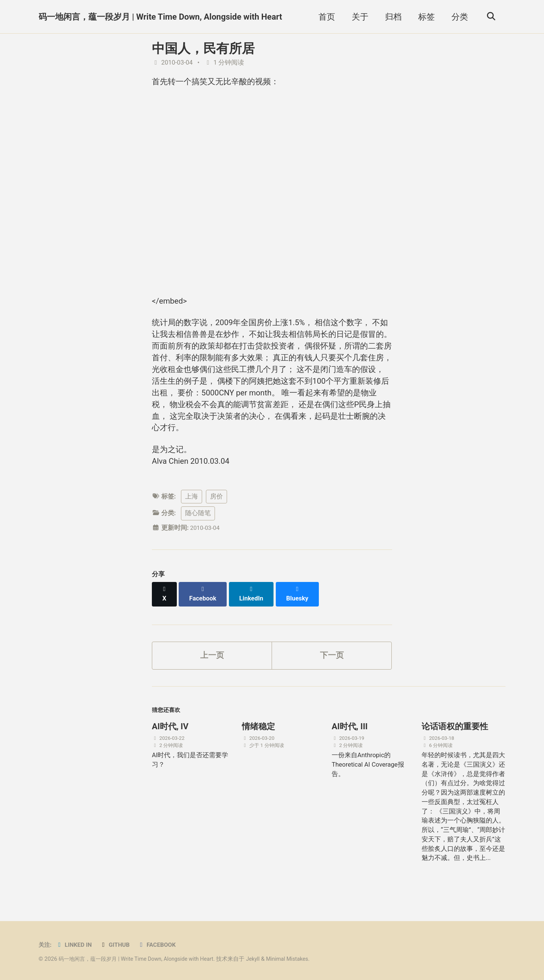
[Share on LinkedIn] (254, 603)
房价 (216, 510)
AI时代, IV (170, 735)
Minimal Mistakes (300, 959)
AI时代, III (350, 735)
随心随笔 (198, 527)
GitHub (119, 945)
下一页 (332, 661)
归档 (391, 17)
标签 (424, 17)
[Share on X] (165, 603)
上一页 (212, 661)
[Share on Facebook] (204, 603)
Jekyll (264, 959)
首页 (325, 17)
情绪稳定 (258, 735)
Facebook (163, 945)
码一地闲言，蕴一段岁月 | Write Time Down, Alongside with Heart (160, 17)
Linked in (76, 945)
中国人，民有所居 (203, 48)
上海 (192, 510)
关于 (358, 17)
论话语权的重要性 (455, 735)
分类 (457, 17)
